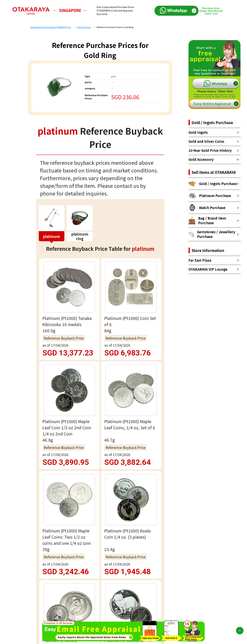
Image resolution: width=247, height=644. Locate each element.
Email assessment (100, 507)
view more (100, 325)
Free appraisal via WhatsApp (100, 486)
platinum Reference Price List (81, 367)
